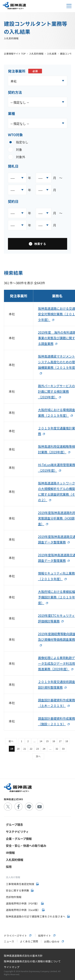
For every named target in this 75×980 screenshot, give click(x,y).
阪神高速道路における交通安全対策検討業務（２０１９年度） (56, 314)
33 (63, 749)
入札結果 (52, 54)
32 (57, 749)
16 (54, 741)
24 (44, 749)
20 (18, 749)
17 (60, 741)
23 (37, 749)
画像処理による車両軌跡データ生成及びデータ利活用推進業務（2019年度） (56, 663)
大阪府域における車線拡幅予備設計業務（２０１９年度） (56, 597)
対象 (19, 150)
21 (25, 749)
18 (67, 741)
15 (47, 741)
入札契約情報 (36, 54)
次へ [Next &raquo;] (38, 756)
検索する (40, 244)
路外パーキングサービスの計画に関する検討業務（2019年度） (56, 391)
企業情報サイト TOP (15, 54)
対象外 (21, 157)
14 (41, 741)
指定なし (22, 142)
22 (31, 749)
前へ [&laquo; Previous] (11, 741)
